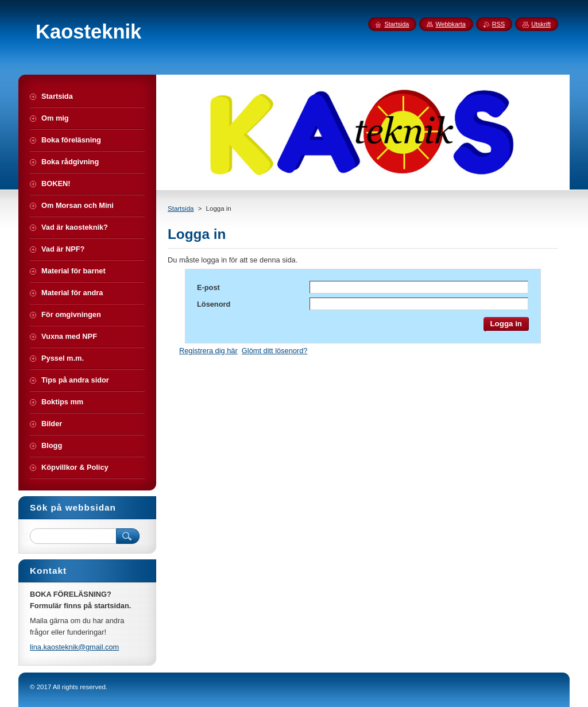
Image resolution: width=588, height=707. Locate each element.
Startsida (181, 208)
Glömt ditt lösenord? (275, 351)
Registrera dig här (208, 351)
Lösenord (214, 304)
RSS (498, 24)
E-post (208, 287)
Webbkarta (450, 24)
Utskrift (541, 24)
